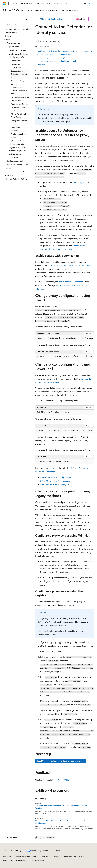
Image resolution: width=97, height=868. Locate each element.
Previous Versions (23, 857)
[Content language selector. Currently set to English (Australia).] (13, 851)
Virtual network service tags (71, 282)
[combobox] (16, 24)
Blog (34, 857)
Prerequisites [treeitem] (16, 61)
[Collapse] (26, 19)
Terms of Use (8, 860)
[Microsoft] (5, 3)
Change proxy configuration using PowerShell (55, 58)
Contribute (45, 857)
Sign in (91, 3)
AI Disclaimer (8, 857)
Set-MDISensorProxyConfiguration (55, 481)
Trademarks (20, 860)
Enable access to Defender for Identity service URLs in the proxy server (65, 51)
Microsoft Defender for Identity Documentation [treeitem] (17, 31)
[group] (65, 338)
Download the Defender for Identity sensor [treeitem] (19, 91)
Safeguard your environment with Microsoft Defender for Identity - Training (62, 807)
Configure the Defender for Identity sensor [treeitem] (20, 106)
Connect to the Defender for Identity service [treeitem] (19, 74)
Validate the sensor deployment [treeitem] (16, 156)
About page (78, 182)
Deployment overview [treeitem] (17, 50)
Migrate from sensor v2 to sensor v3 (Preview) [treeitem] (18, 149)
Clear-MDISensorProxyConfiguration (56, 484)
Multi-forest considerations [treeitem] (17, 66)
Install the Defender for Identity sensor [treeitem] (20, 99)
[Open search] (85, 3)
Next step (41, 64)
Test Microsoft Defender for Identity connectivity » (60, 761)
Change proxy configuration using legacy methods (57, 61)
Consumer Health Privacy (73, 857)
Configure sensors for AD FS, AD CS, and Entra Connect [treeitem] (19, 114)
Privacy (55, 857)
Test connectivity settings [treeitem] (18, 82)
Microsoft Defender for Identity (53, 19)
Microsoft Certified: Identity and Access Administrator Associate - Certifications (61, 822)
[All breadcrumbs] (38, 19)
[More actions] (92, 19)
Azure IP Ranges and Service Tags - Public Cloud (69, 265)
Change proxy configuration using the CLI (54, 54)
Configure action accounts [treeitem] (18, 129)
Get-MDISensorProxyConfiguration (55, 477)
